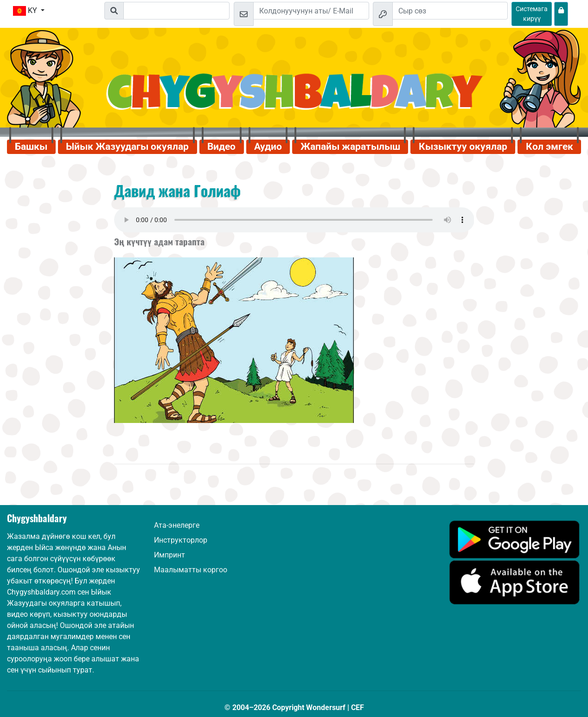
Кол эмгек (550, 147)
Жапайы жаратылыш (350, 147)
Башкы (31, 147)
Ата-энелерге (177, 525)
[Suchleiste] (176, 11)
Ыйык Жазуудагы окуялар (127, 147)
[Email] (311, 11)
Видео (221, 147)
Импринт (169, 555)
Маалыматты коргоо (191, 570)
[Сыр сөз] (450, 11)
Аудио (268, 147)
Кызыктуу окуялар (463, 147)
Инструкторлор (181, 540)
